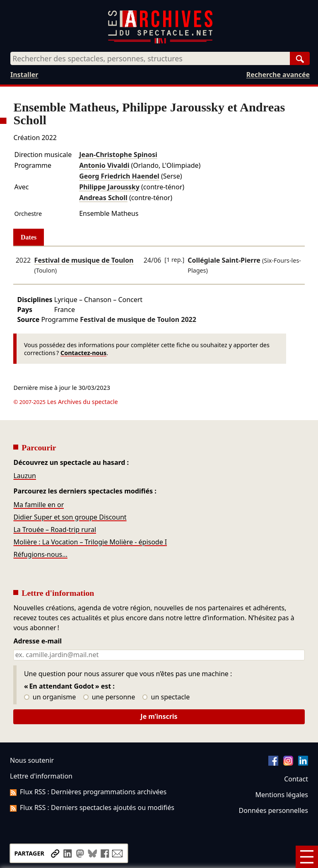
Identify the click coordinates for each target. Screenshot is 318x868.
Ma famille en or (39, 505)
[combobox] (150, 58)
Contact (296, 779)
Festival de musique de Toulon (84, 260)
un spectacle (166, 697)
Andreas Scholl (103, 198)
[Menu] (307, 857)
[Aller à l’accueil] (160, 42)
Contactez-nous (83, 353)
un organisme (50, 697)
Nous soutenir (32, 760)
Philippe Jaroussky (109, 187)
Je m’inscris (159, 716)
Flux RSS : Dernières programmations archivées (88, 792)
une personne (109, 697)
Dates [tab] (29, 237)
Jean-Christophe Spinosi (118, 155)
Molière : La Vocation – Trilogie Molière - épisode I (90, 542)
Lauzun (25, 476)
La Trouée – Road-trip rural (55, 530)
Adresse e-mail (37, 641)
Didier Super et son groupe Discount (70, 517)
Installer (24, 75)
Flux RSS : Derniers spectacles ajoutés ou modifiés (92, 808)
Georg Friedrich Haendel (119, 176)
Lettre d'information (41, 776)
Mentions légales (282, 795)
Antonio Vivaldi (104, 165)
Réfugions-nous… (40, 554)
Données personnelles (273, 810)
